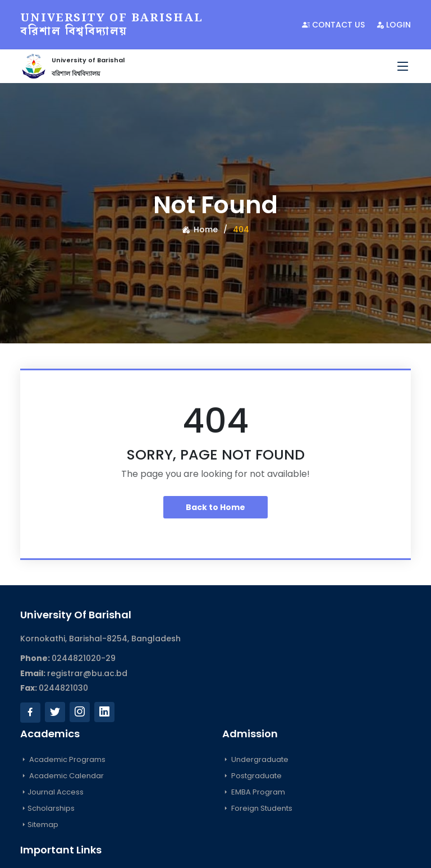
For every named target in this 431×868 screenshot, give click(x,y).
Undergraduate (255, 759)
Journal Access (52, 792)
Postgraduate (252, 776)
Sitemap (39, 825)
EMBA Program (254, 792)
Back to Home (215, 507)
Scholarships (47, 808)
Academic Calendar (62, 776)
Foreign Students (257, 808)
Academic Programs (63, 759)
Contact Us (333, 25)
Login (393, 25)
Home (200, 229)
